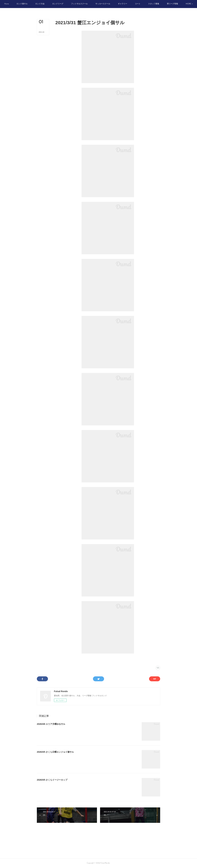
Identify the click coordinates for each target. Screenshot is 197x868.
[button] (16, 4)
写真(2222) (59, 659)
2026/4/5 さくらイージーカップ (52, 780)
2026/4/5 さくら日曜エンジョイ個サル (55, 752)
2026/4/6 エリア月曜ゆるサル (51, 724)
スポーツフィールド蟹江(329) (74, 659)
